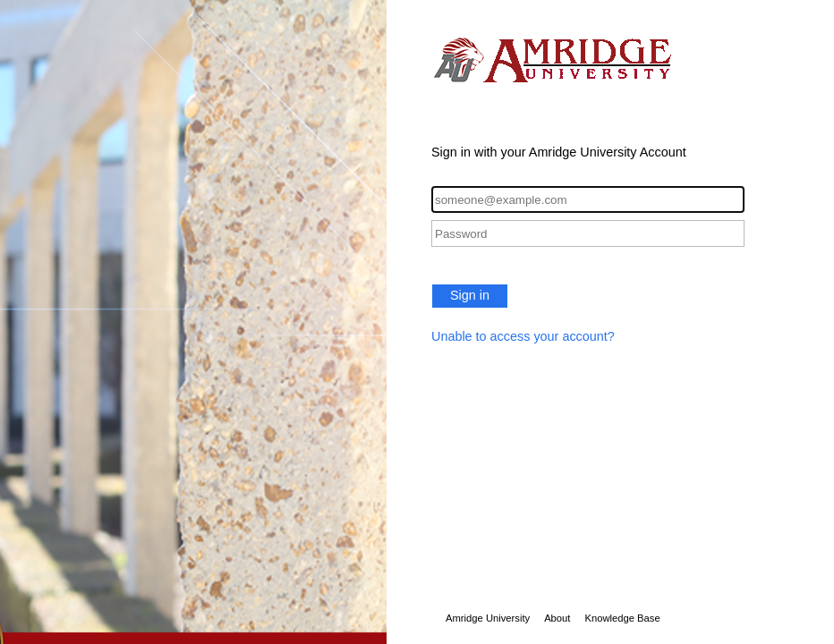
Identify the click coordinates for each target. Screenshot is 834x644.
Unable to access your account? (523, 336)
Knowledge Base (622, 618)
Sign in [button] (470, 295)
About (557, 618)
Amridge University (488, 618)
